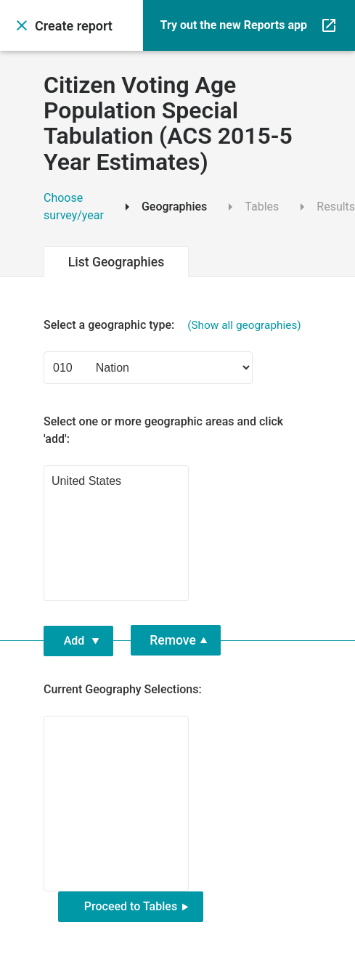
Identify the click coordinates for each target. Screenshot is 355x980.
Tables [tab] (250, 207)
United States (116, 482)
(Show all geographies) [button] (244, 325)
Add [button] (74, 641)
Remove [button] (173, 640)
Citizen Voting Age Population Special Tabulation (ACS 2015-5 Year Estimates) (168, 124)
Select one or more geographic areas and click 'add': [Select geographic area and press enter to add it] (163, 430)
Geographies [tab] (163, 207)
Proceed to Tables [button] (131, 906)
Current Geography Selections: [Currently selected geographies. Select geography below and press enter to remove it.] (123, 689)
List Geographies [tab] (117, 262)
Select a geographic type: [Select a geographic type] (172, 325)
